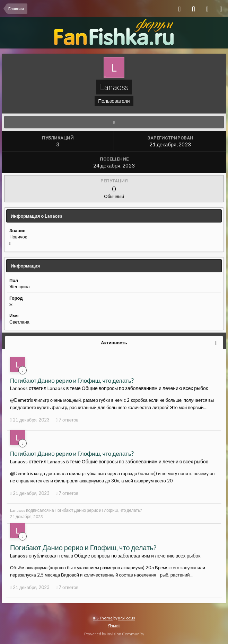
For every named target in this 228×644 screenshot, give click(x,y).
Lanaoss (18, 510)
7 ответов (67, 420)
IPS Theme (103, 618)
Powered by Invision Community (114, 634)
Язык (114, 626)
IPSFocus (127, 618)
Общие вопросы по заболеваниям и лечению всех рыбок (145, 388)
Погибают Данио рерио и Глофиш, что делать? (72, 380)
